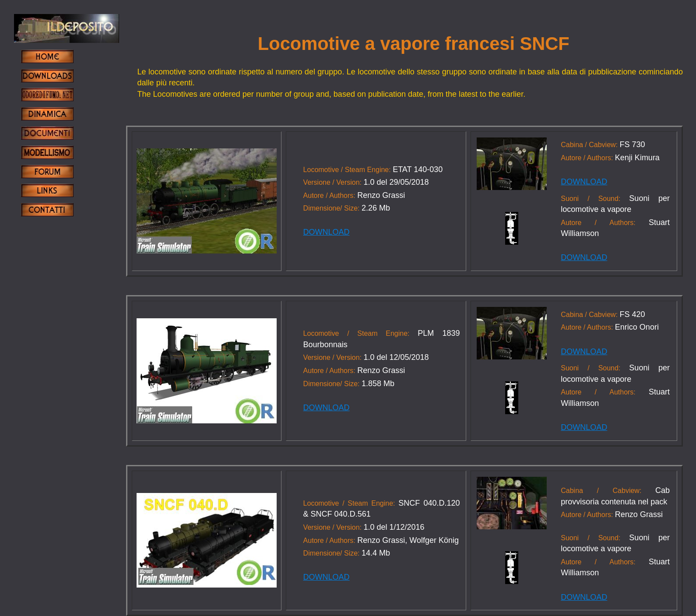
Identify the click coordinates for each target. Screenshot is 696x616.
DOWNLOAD (327, 232)
